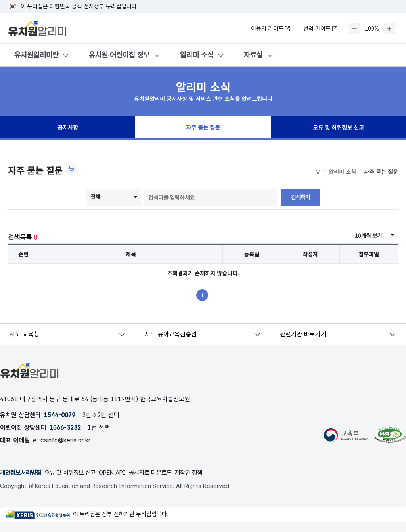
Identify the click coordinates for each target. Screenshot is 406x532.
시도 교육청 (25, 334)
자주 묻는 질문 (203, 128)
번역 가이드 (321, 29)
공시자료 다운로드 (163, 472)
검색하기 (301, 197)
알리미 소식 (197, 55)
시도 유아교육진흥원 (171, 334)
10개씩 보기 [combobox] (368, 235)
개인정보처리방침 (22, 472)
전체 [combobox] (95, 196)
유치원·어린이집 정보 (119, 55)
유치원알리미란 (36, 55)
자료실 (253, 55)
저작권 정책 (204, 472)
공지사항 (68, 128)
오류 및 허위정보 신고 (338, 128)
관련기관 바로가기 (304, 334)
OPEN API (122, 472)
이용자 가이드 (271, 29)
